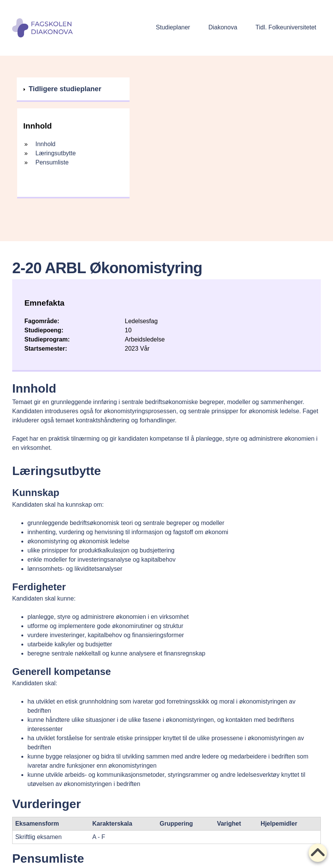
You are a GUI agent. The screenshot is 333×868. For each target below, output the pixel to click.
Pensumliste (52, 162)
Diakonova (223, 27)
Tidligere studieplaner (65, 90)
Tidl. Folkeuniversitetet (286, 27)
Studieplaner (173, 27)
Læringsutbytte (56, 153)
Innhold (46, 144)
